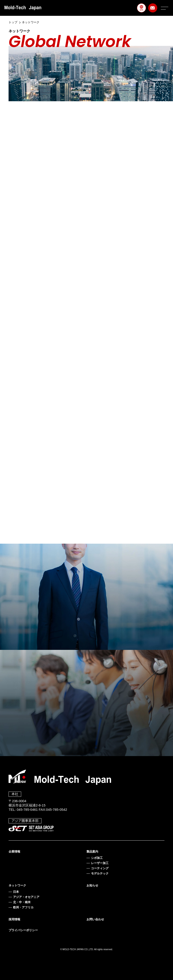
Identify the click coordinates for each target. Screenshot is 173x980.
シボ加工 (97, 858)
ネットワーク (17, 885)
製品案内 (92, 852)
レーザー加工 (100, 863)
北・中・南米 (22, 902)
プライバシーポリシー (23, 930)
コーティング (100, 868)
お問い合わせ (95, 919)
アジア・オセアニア (26, 897)
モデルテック (100, 873)
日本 (16, 892)
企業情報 (14, 852)
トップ (13, 22)
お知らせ (92, 885)
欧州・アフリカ (23, 907)
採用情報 (14, 919)
